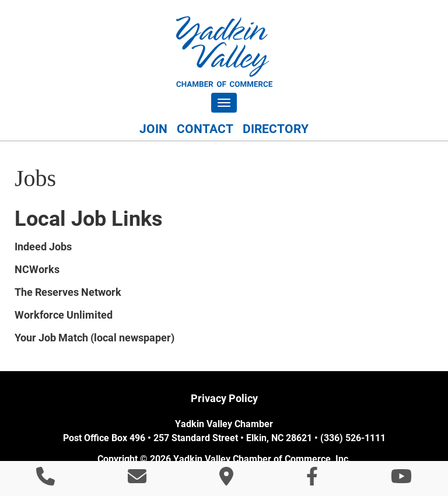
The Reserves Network (68, 292)
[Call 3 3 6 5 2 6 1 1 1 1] (45, 480)
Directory (276, 129)
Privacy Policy (224, 398)
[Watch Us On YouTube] (401, 480)
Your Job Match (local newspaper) (94, 338)
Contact (205, 129)
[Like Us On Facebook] (312, 480)
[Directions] (226, 480)
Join (153, 129)
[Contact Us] (137, 480)
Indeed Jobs (43, 247)
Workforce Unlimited (64, 315)
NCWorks (37, 269)
